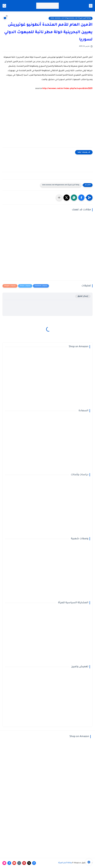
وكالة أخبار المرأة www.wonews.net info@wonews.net (71, 18)
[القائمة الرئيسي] (91, 6)
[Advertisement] (47, 121)
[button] (81, 198)
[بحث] (4, 6)
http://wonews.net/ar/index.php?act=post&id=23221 (67, 89)
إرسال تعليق (83, 296)
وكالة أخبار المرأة (65, 863)
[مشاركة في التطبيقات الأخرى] (59, 198)
